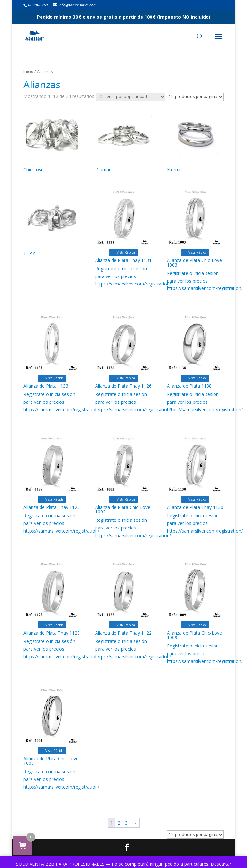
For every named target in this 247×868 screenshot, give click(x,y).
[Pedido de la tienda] (130, 97)
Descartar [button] (221, 864)
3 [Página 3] (126, 823)
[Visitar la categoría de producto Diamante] (123, 140)
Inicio (28, 71)
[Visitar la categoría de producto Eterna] (195, 140)
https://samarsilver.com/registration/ (133, 284)
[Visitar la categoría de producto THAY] (52, 224)
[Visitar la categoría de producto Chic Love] (52, 140)
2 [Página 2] (119, 823)
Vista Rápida (123, 252)
